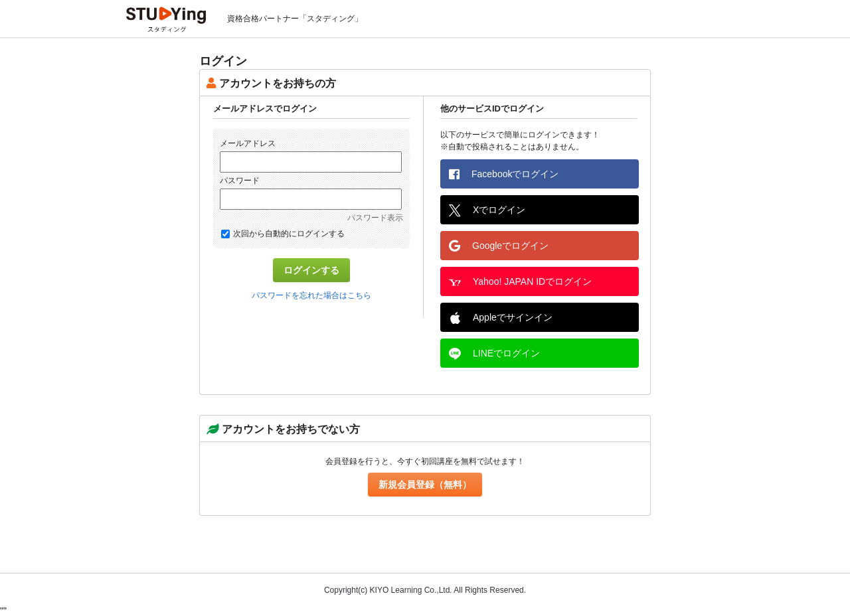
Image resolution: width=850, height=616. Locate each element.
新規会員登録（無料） (425, 485)
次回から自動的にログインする (283, 234)
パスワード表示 (375, 218)
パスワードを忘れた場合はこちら (311, 295)
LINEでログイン (494, 354)
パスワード (240, 181)
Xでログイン (487, 210)
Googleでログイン (499, 246)
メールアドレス (248, 143)
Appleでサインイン (501, 318)
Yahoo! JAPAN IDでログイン (520, 282)
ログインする (311, 270)
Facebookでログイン (504, 174)
